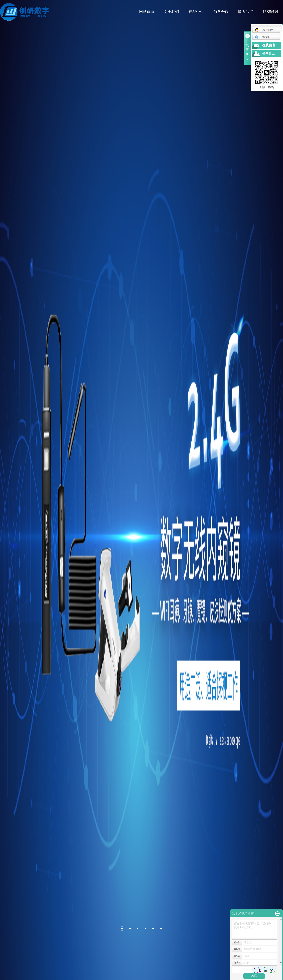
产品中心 (196, 12)
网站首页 (147, 12)
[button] (112, 929)
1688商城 (271, 12)
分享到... (268, 53)
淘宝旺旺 (264, 37)
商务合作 (221, 12)
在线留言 (269, 45)
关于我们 (172, 12)
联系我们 (246, 12)
